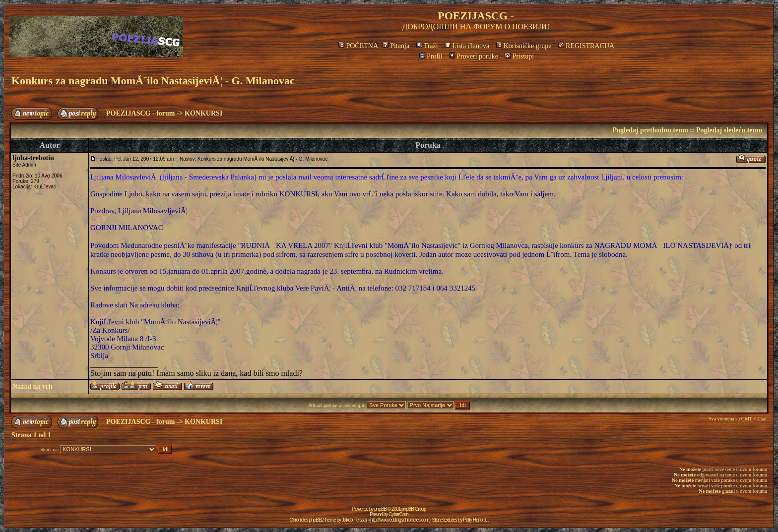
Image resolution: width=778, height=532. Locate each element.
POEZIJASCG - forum (140, 113)
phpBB (380, 509)
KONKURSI (203, 113)
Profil (431, 56)
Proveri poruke (474, 56)
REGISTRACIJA (586, 46)
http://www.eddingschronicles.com (400, 520)
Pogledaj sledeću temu (729, 130)
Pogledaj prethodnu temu (650, 130)
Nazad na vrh (32, 386)
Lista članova (467, 46)
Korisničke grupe (524, 46)
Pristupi (519, 56)
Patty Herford (474, 520)
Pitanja (396, 46)
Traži (427, 46)
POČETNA (358, 46)
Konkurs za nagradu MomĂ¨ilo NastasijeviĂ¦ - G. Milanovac (153, 81)
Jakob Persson (355, 520)
